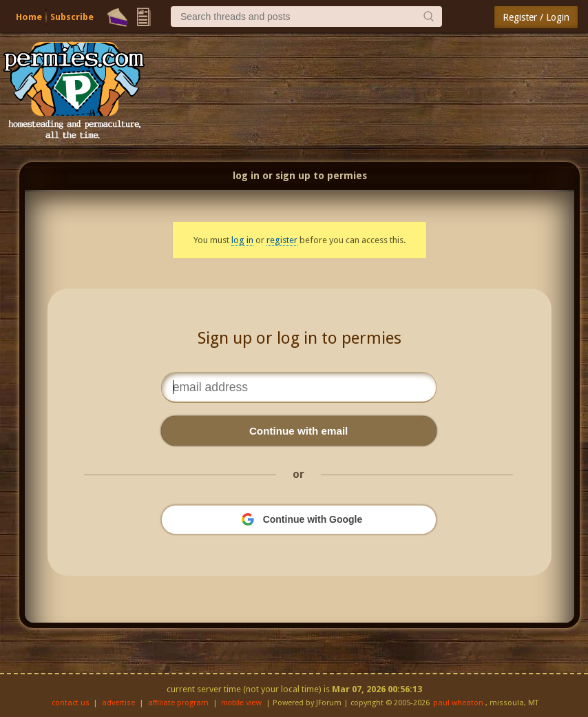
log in (242, 240)
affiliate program (178, 703)
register (282, 240)
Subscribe (72, 17)
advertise (118, 703)
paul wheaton (458, 703)
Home (29, 17)
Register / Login (536, 17)
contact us (71, 703)
